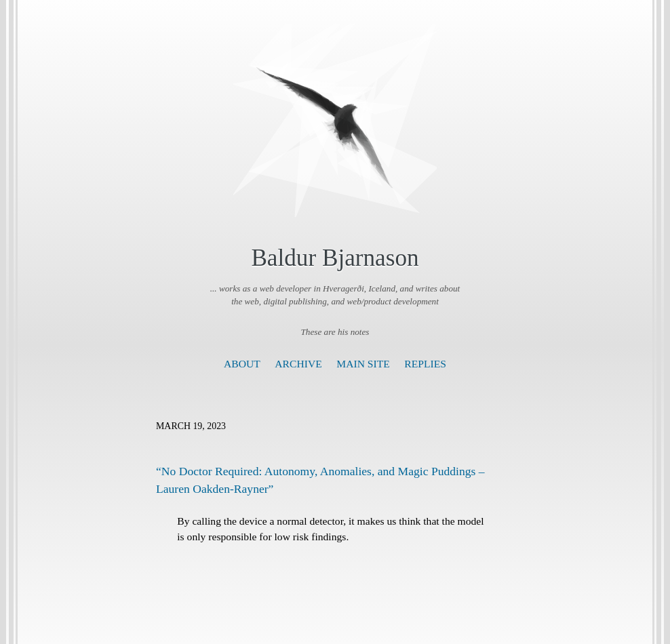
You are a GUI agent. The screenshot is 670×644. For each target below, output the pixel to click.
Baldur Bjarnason (335, 258)
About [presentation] (242, 364)
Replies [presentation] (425, 364)
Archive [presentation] (298, 364)
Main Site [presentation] (363, 364)
